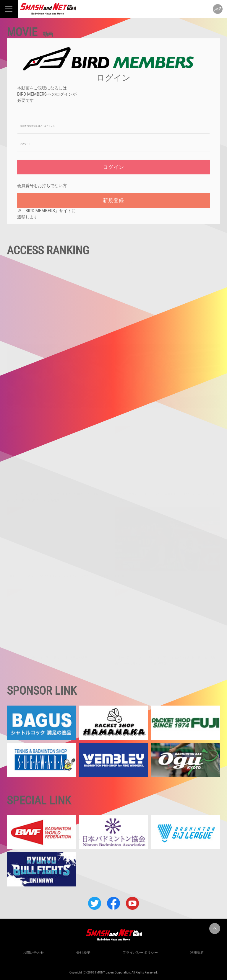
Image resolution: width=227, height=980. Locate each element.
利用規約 (197, 953)
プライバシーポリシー (140, 953)
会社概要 (83, 953)
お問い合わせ (33, 953)
